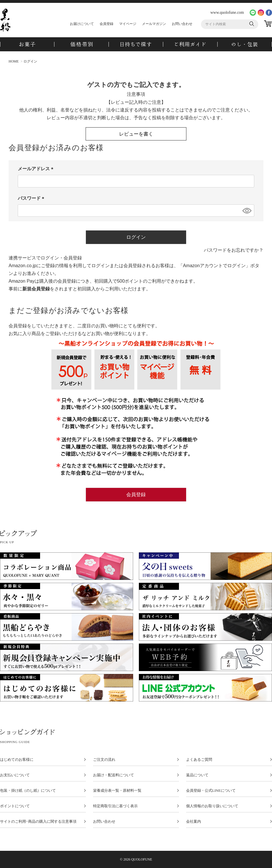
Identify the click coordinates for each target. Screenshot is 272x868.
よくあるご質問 (199, 760)
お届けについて (82, 24)
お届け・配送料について (114, 775)
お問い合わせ (182, 24)
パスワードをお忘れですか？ (234, 250)
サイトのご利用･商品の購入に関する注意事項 (38, 822)
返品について (197, 775)
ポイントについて (15, 806)
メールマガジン (154, 24)
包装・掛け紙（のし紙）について (28, 791)
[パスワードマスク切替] (247, 211)
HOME (14, 61)
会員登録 (107, 24)
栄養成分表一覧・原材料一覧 (117, 791)
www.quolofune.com (227, 12)
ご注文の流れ (104, 760)
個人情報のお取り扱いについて (212, 806)
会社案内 (194, 822)
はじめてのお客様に (17, 760)
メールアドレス (37, 169)
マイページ (128, 24)
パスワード (32, 198)
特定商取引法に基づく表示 (115, 806)
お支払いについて (15, 775)
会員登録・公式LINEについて (211, 791)
